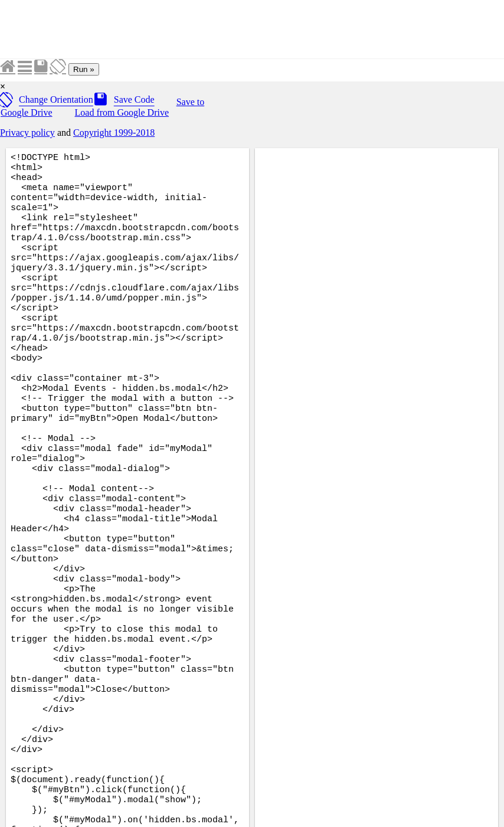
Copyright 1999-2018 (114, 133)
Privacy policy (27, 133)
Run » (84, 69)
